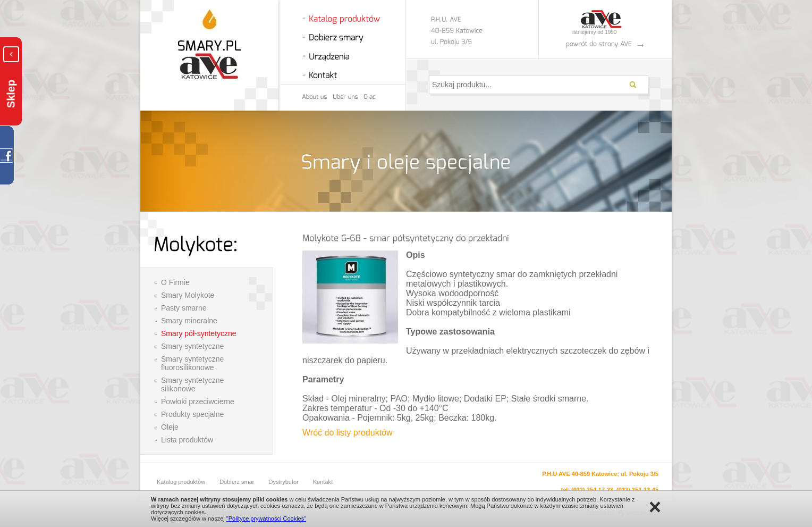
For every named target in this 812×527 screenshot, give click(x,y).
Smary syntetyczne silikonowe (192, 384)
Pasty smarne (184, 308)
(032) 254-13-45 (637, 490)
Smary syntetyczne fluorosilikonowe (192, 363)
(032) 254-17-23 (592, 490)
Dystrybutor (284, 482)
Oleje (170, 427)
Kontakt (323, 482)
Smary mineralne (189, 321)
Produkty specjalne (192, 414)
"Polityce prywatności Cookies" (266, 518)
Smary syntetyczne (192, 346)
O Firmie (175, 282)
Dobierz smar (237, 482)
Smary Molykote (188, 295)
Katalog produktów (181, 482)
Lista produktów (187, 440)
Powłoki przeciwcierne (198, 401)
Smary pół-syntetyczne (199, 333)
